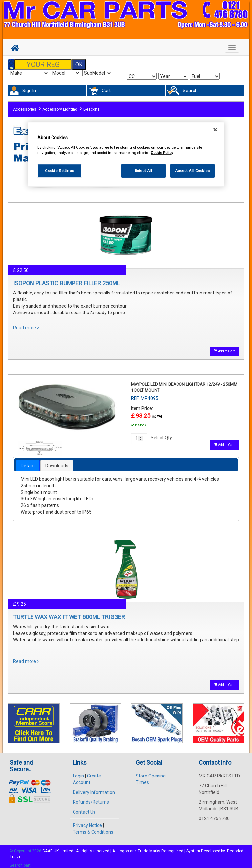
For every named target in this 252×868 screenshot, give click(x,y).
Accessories (25, 106)
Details (28, 462)
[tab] (28, 462)
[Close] (215, 130)
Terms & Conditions (93, 828)
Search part (20, 862)
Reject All (144, 171)
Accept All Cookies (192, 171)
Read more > (26, 324)
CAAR (48, 847)
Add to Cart (224, 347)
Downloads (57, 462)
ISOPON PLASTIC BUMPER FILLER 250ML (67, 279)
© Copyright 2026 (26, 847)
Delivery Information (94, 788)
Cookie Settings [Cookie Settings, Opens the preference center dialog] (60, 171)
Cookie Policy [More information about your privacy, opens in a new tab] (162, 153)
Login (78, 772)
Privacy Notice (87, 821)
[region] (126, 154)
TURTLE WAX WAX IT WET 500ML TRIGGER (69, 613)
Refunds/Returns (91, 798)
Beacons (92, 106)
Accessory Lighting (60, 106)
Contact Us (84, 808)
